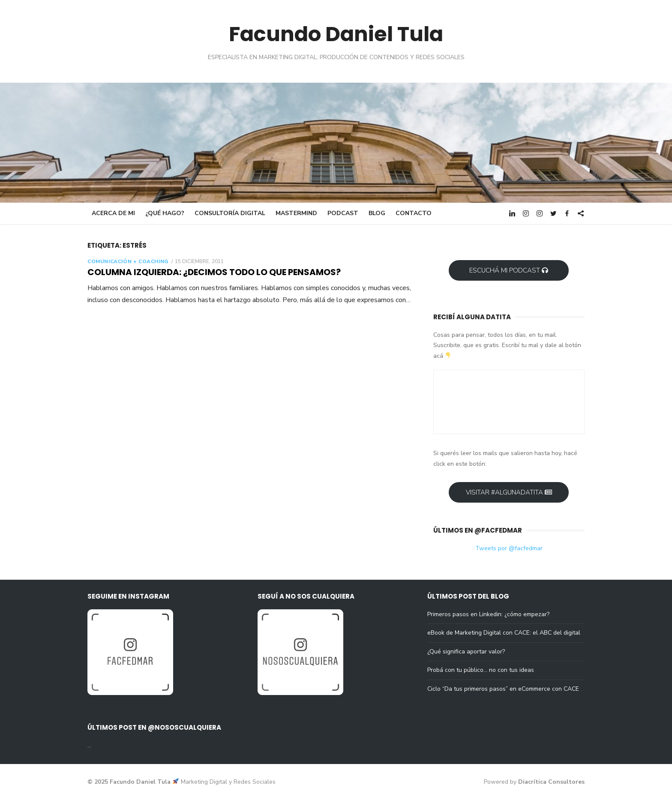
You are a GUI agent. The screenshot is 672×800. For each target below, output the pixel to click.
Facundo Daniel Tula (336, 34)
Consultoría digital (230, 213)
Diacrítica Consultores (551, 782)
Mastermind (296, 213)
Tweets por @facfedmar (509, 548)
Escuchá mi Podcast (509, 270)
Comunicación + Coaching (128, 261)
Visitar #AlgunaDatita (509, 492)
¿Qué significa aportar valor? (466, 652)
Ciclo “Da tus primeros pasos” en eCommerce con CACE (503, 689)
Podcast (343, 213)
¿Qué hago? (165, 213)
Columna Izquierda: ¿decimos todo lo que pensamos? (214, 272)
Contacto (414, 213)
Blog (377, 213)
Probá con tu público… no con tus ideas (481, 670)
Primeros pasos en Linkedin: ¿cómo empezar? (488, 614)
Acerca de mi (113, 213)
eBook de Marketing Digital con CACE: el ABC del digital (504, 633)
